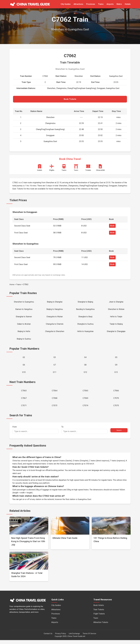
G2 (24, 360)
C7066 (116, 394)
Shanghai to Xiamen (24, 318)
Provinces (91, 4)
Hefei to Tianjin (116, 318)
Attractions (78, 4)
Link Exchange (74, 638)
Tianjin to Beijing (116, 325)
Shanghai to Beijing (85, 302)
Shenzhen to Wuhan (116, 310)
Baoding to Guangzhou (85, 310)
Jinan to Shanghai (116, 302)
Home (12, 285)
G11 (55, 375)
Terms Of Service (89, 638)
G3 (55, 360)
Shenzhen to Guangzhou (24, 302)
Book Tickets (70, 99)
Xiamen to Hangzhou (24, 310)
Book (112, 226)
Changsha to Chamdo (55, 325)
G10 (24, 375)
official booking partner (55, 474)
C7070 (116, 401)
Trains (101, 4)
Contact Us (48, 638)
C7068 (55, 401)
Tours (96, 622)
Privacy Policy (61, 638)
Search (119, 434)
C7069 (85, 401)
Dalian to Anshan (24, 325)
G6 (24, 367)
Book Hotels (99, 609)
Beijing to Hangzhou (55, 310)
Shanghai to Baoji (85, 318)
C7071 (24, 409)
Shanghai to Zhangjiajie (116, 333)
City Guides (66, 4)
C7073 (55, 409)
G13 (116, 375)
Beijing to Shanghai (55, 302)
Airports (110, 4)
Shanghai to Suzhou (85, 325)
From (35, 434)
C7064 (55, 394)
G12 (85, 375)
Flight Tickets (99, 618)
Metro (119, 4)
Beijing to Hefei (24, 333)
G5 (116, 360)
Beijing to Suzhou (24, 341)
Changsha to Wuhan (55, 318)
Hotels (128, 4)
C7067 (24, 401)
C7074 (85, 409)
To (84, 434)
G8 (85, 367)
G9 (116, 367)
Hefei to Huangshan (85, 333)
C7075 (116, 409)
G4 (85, 360)
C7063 (24, 394)
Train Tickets (99, 613)
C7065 (85, 394)
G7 (55, 367)
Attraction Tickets (101, 626)
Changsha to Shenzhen (55, 333)
